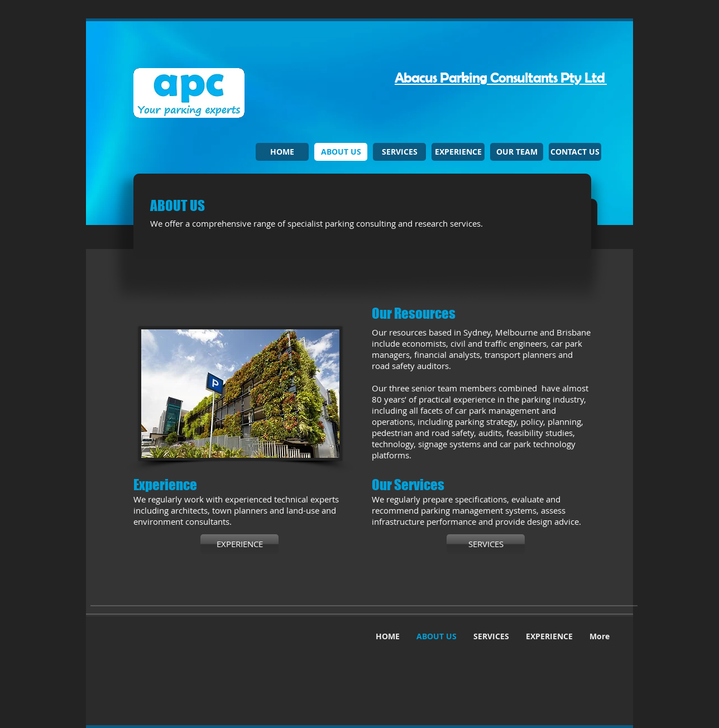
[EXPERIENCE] (239, 544)
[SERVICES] (486, 544)
